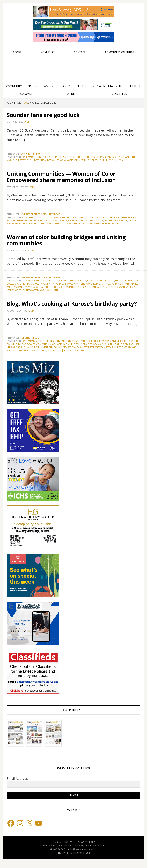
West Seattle (133, 287)
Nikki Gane (34, 220)
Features (25, 214)
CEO (50, 217)
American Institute (44, 281)
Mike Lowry (74, 350)
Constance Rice (67, 157)
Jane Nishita (114, 157)
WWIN (122, 287)
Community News (50, 214)
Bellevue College (37, 217)
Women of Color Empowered (85, 224)
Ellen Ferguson (92, 217)
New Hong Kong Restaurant (90, 284)
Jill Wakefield (129, 157)
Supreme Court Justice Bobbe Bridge (27, 357)
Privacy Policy (64, 859)
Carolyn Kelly (50, 157)
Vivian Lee (20, 224)
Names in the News (30, 154)
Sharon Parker (57, 287)
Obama (97, 350)
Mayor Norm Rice (57, 350)
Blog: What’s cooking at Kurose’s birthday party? (72, 306)
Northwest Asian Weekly (73, 67)
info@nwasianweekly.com (83, 855)
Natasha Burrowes (62, 284)
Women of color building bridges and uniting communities (65, 240)
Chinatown (78, 347)
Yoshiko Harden (111, 224)
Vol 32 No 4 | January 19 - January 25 (98, 287)
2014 (24, 157)
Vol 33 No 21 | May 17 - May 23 (106, 160)
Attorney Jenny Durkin (58, 347)
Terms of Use (83, 859)
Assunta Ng (34, 157)
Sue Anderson (48, 160)
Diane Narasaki (98, 157)
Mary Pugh (13, 160)
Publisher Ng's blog (113, 350)
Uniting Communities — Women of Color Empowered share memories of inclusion (71, 177)
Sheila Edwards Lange (124, 354)
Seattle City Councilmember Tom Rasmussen (65, 354)
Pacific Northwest (79, 220)
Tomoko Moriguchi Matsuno (73, 160)
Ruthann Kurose (30, 354)
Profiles (36, 214)
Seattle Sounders (29, 160)
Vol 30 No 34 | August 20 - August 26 (68, 357)
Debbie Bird (83, 157)
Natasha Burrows (17, 220)
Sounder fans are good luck (50, 115)
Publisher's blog (30, 344)
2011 (24, 347)
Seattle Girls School (116, 220)
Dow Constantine (109, 347)
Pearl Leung (97, 220)
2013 (24, 217)
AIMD (30, 281)
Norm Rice (87, 350)
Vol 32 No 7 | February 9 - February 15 (47, 224)
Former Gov (127, 347)
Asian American (36, 347)
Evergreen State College (101, 281)
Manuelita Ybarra (126, 217)
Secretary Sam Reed (100, 354)
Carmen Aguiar (61, 217)
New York (112, 284)
